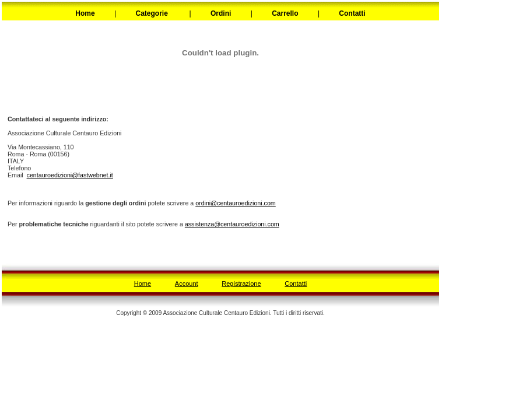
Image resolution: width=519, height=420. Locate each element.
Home (143, 283)
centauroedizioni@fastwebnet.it (70, 175)
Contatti (296, 283)
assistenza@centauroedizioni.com (232, 224)
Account (187, 283)
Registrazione (241, 283)
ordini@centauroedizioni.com (236, 203)
